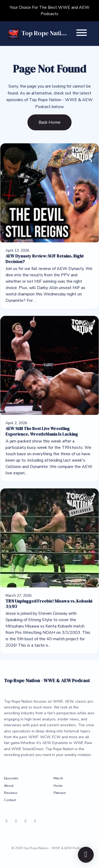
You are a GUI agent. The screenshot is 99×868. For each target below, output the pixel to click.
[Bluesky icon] (7, 821)
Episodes (11, 778)
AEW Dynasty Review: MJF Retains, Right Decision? (45, 259)
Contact (10, 800)
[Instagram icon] (35, 821)
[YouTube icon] (26, 821)
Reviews (11, 793)
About (9, 786)
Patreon (60, 793)
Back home (49, 122)
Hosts (58, 786)
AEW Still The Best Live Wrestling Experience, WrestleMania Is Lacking (42, 431)
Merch (58, 778)
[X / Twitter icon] (16, 821)
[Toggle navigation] (82, 34)
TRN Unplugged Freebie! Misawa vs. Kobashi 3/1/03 (49, 604)
